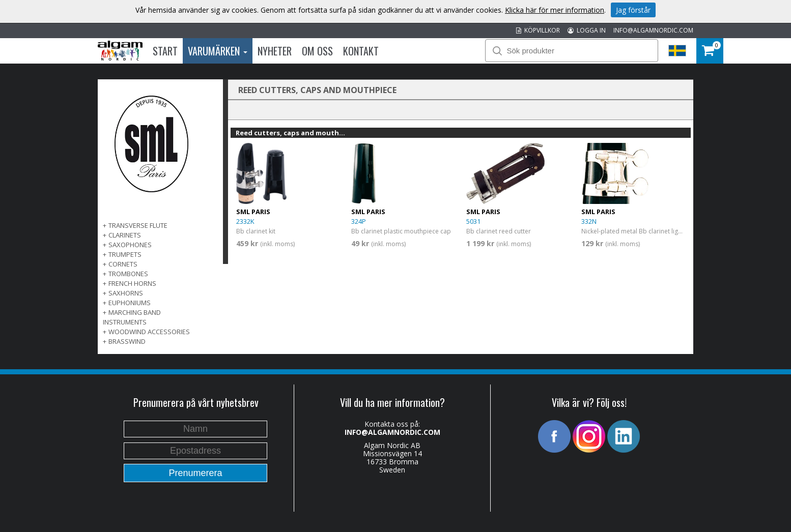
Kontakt (361, 51)
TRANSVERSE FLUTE (138, 225)
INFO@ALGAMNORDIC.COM (653, 30)
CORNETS (123, 264)
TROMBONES (128, 274)
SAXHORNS (126, 293)
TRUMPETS (125, 254)
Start (165, 51)
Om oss (317, 51)
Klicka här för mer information (555, 10)
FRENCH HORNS (132, 283)
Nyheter (275, 51)
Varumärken (218, 51)
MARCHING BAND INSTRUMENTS (132, 317)
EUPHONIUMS (130, 303)
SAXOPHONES (130, 245)
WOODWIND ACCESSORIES (149, 332)
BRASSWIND (127, 341)
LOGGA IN (587, 30)
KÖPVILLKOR (538, 30)
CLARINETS (125, 235)
